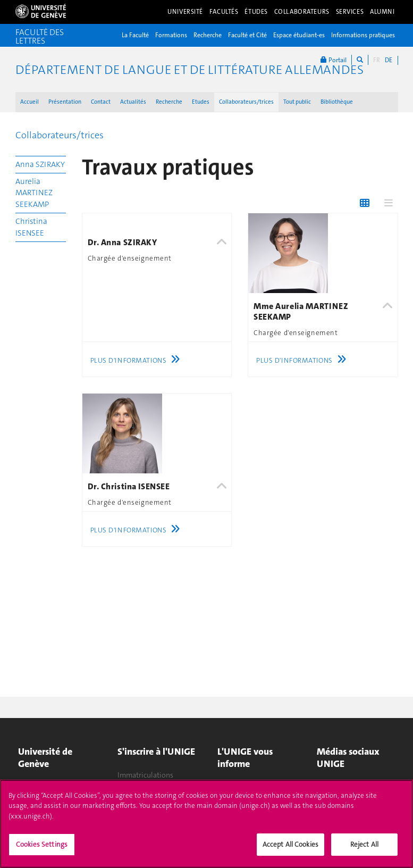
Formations (171, 35)
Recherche (208, 35)
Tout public (297, 102)
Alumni (382, 12)
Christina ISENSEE (31, 227)
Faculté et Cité (247, 35)
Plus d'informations (138, 360)
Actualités (133, 102)
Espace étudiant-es (299, 35)
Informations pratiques (363, 35)
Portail (334, 60)
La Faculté (135, 35)
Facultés (224, 12)
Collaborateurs (302, 12)
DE (389, 60)
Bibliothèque (337, 102)
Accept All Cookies (290, 850)
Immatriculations (145, 775)
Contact (101, 102)
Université (185, 12)
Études (256, 12)
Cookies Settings (42, 850)
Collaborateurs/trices (246, 102)
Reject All (364, 850)
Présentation (65, 102)
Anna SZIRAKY (40, 164)
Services (350, 12)
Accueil (29, 102)
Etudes (201, 102)
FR (377, 60)
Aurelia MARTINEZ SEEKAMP (34, 193)
